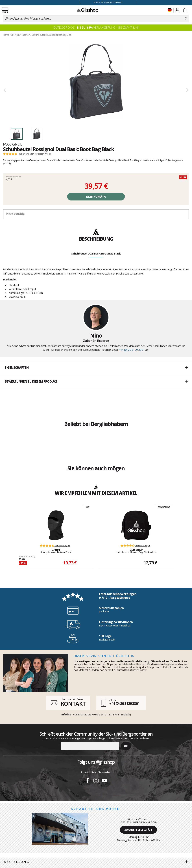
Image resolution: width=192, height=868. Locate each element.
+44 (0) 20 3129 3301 (132, 350)
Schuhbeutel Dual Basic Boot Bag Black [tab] (96, 253)
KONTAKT (73, 704)
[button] (96, 368)
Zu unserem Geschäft (138, 830)
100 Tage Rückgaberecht (40, 3)
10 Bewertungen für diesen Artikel (35, 154)
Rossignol (13, 144)
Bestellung (16, 862)
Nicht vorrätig (96, 197)
